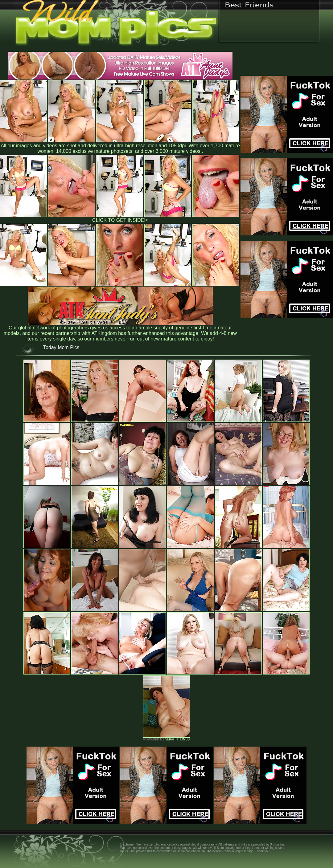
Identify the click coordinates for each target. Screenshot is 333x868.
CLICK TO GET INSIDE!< (120, 220)
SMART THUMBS (177, 739)
